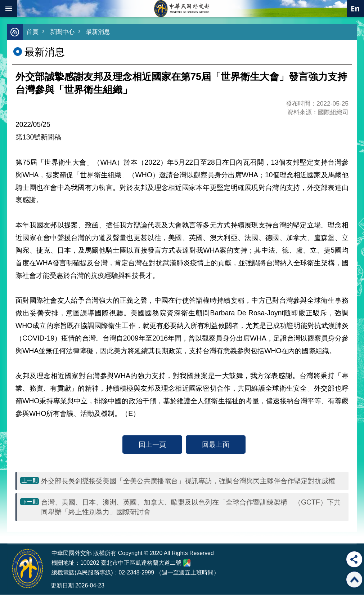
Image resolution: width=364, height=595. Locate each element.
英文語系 (355, 9)
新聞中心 (62, 32)
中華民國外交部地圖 (187, 563)
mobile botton (9, 9)
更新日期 (62, 586)
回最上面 (216, 445)
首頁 (32, 32)
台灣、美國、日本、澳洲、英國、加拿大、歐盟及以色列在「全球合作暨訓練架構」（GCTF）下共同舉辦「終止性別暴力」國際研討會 (191, 507)
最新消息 (98, 32)
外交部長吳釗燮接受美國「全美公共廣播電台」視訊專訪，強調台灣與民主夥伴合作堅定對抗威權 (188, 481)
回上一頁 (152, 445)
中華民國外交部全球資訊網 (182, 9)
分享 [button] (354, 559)
